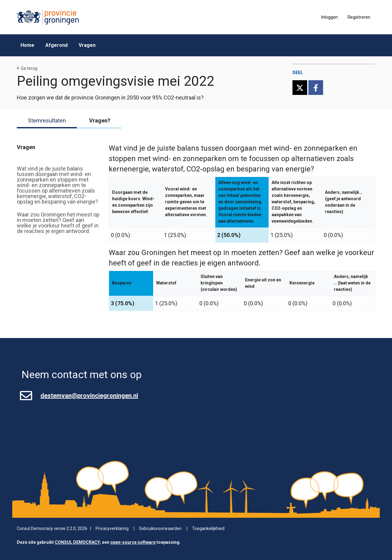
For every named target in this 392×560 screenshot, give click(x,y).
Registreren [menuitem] (359, 17)
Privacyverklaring (112, 528)
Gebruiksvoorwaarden (160, 528)
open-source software (133, 542)
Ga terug (27, 68)
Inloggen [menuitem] (330, 17)
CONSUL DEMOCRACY (77, 542)
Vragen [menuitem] (87, 45)
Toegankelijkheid (208, 528)
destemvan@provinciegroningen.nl (89, 396)
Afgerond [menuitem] (57, 45)
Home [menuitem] (27, 45)
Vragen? (100, 121)
